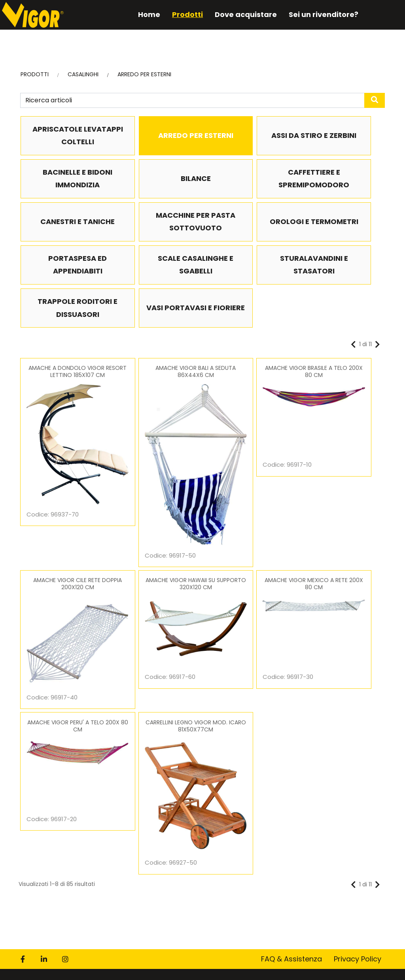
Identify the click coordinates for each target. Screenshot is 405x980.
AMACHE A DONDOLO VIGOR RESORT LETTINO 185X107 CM (64, 342)
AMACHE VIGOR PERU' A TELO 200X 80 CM (248, 464)
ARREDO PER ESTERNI (144, 75)
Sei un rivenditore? (317, 14)
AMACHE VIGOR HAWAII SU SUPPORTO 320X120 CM (64, 464)
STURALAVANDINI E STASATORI (341, 235)
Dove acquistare (239, 14)
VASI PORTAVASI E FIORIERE (157, 278)
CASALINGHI (83, 75)
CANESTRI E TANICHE (248, 179)
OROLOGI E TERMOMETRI (64, 235)
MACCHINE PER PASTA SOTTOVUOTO (341, 185)
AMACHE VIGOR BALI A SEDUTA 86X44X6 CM (157, 342)
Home (142, 14)
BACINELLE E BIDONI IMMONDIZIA (341, 136)
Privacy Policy (358, 654)
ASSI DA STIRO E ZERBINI (249, 136)
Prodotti (181, 14)
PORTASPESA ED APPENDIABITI (157, 235)
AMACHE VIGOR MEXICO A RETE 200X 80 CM (156, 464)
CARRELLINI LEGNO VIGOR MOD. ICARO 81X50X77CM (340, 464)
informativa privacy (107, 865)
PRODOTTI (35, 75)
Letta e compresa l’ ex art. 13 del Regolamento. (114, 865)
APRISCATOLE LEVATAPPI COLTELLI (64, 136)
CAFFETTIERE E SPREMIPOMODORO (156, 179)
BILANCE (64, 179)
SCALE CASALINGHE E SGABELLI (249, 235)
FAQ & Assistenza (291, 654)
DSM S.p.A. (225, 967)
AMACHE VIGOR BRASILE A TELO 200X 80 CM (248, 342)
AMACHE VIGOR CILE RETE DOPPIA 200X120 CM (341, 342)
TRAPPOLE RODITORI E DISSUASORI (64, 278)
